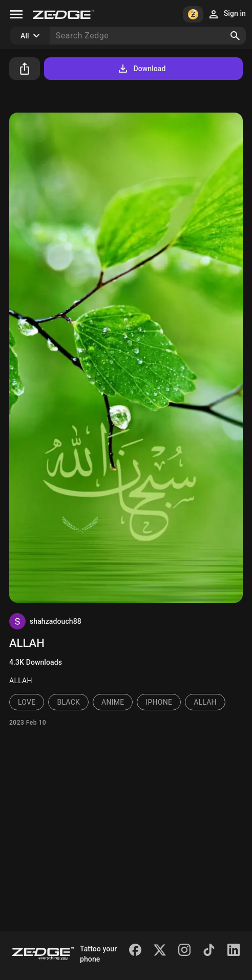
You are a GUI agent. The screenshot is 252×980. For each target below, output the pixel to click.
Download (141, 69)
